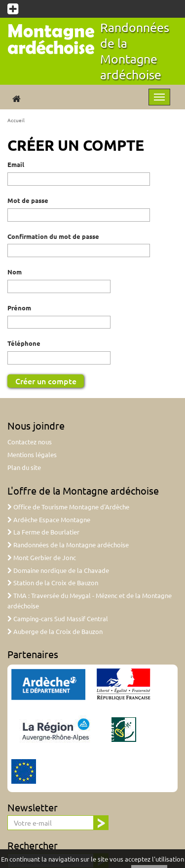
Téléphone (24, 343)
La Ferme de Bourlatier (43, 532)
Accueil (16, 120)
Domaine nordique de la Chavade (58, 570)
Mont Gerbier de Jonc (42, 557)
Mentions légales (32, 454)
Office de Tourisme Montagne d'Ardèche (68, 507)
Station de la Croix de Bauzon (53, 583)
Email (16, 164)
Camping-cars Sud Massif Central (58, 618)
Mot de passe (28, 200)
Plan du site (24, 467)
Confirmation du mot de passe (53, 236)
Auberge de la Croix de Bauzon (55, 631)
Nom (15, 272)
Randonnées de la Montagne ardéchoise (135, 51)
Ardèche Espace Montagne (49, 519)
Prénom (19, 308)
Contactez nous (30, 442)
